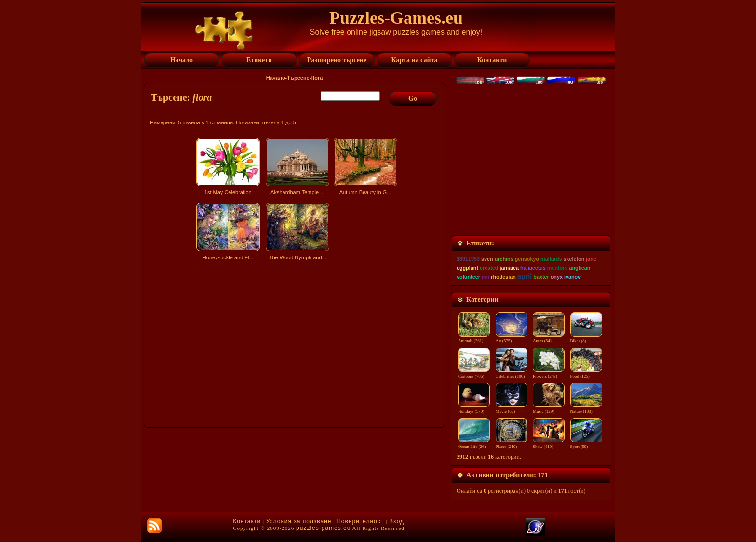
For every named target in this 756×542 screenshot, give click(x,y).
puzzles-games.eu (323, 528)
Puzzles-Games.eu (396, 18)
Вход (397, 521)
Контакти (247, 521)
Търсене (298, 78)
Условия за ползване (299, 521)
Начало (276, 78)
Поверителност (360, 521)
